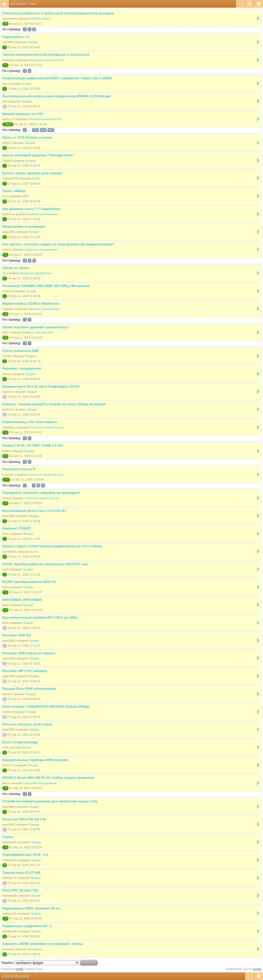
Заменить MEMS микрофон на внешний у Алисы (43, 944)
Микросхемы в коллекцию (24, 227)
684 (43, 130)
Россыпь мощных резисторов (27, 724)
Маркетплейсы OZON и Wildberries (31, 304)
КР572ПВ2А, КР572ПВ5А (22, 600)
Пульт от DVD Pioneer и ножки (27, 137)
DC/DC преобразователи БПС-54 (29, 582)
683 (35, 130)
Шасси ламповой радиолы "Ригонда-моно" (38, 155)
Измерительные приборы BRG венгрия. (35, 760)
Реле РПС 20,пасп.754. (21, 890)
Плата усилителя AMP (21, 351)
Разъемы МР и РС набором (25, 671)
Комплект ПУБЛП (16, 528)
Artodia (257, 969)
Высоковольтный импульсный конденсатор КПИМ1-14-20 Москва (57, 96)
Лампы (8, 837)
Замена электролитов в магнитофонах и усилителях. (46, 55)
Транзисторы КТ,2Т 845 (21, 873)
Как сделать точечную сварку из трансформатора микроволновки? (58, 244)
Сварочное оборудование (41, 249)
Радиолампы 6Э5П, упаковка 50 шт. (31, 908)
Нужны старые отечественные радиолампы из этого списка (52, 546)
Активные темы (24, 4)
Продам (32, 42)
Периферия (35, 949)
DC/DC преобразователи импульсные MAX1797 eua (45, 564)
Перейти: (8, 963)
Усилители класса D (19, 469)
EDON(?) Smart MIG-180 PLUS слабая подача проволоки (48, 778)
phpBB (19, 969)
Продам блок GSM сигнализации (29, 689)
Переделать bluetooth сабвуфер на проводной (41, 493)
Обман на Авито (16, 268)
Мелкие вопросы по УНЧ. (23, 114)
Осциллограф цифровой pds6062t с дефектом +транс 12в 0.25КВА (57, 78)
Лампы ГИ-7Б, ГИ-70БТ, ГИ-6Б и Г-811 (33, 445)
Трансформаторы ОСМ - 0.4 (25, 855)
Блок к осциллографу (20, 742)
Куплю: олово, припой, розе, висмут (32, 173)
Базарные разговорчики (42, 214)
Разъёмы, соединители (22, 368)
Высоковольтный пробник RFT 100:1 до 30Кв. (40, 617)
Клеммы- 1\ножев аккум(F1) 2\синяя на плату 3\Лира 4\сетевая (54, 404)
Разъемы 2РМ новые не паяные (29, 653)
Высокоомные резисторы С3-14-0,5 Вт (34, 511)
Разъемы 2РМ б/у (17, 635)
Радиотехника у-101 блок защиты (30, 422)
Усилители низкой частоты (47, 60)
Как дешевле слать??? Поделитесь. (32, 209)
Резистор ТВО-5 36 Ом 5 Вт (25, 819)
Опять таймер (14, 191)
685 (51, 130)
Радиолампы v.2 (16, 37)
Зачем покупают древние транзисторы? (36, 327)
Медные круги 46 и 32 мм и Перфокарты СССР (41, 386)
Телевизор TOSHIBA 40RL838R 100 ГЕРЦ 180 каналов (46, 286)
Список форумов (16, 976)
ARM (25, 196)
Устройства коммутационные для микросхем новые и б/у (50, 801)
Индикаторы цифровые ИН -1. (27, 926)
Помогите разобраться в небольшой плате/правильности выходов (58, 13)
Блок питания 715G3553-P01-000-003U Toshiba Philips (46, 707)
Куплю (36, 178)
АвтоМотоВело (41, 18)
